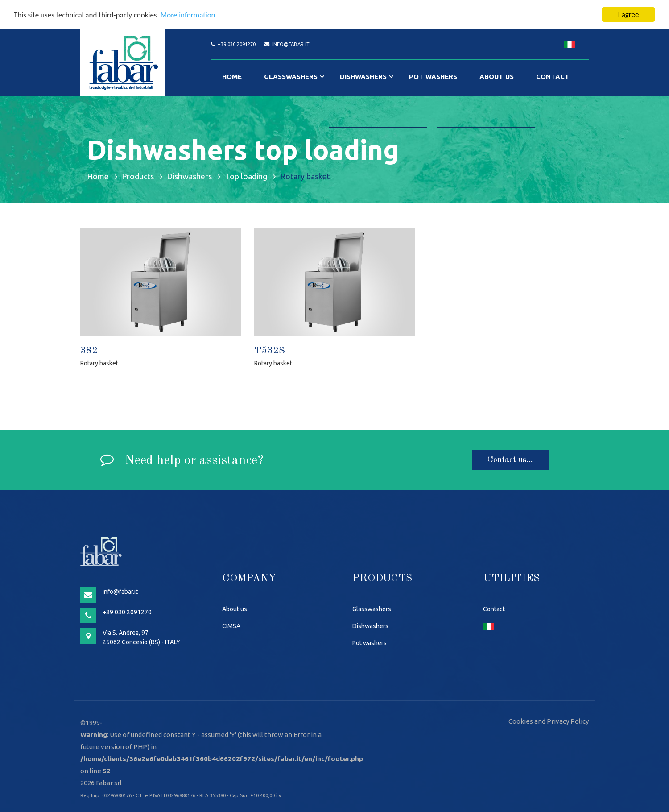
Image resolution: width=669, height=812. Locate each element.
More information (188, 14)
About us (497, 77)
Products (138, 176)
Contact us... (510, 460)
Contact (553, 77)
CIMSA (231, 626)
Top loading (246, 176)
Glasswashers (291, 77)
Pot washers (433, 77)
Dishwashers (363, 77)
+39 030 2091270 (237, 44)
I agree (629, 14)
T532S (270, 351)
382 (89, 351)
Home (232, 77)
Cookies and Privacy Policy (549, 721)
